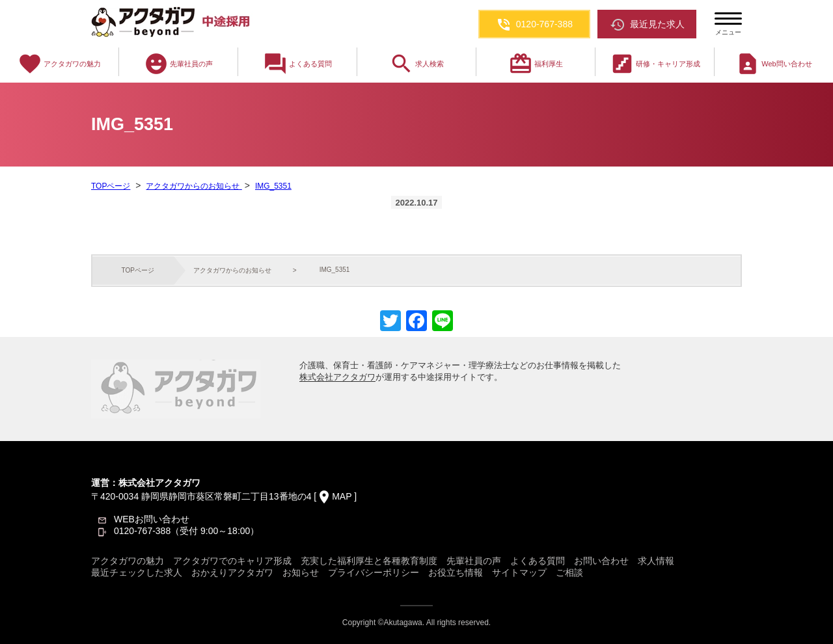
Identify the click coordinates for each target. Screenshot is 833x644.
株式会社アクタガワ (337, 377)
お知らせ (301, 572)
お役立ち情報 (456, 572)
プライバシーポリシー (374, 572)
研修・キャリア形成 (655, 64)
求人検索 (416, 64)
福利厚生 (536, 64)
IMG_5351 (273, 186)
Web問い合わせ (773, 64)
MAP (342, 496)
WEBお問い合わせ (152, 519)
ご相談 (569, 572)
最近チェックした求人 (137, 572)
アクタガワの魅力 (59, 64)
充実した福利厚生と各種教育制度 (369, 561)
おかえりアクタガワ (232, 572)
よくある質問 (297, 64)
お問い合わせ (601, 561)
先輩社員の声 (178, 64)
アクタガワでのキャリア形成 (232, 561)
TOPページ (111, 186)
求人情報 (656, 561)
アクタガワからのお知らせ (194, 186)
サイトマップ (519, 572)
